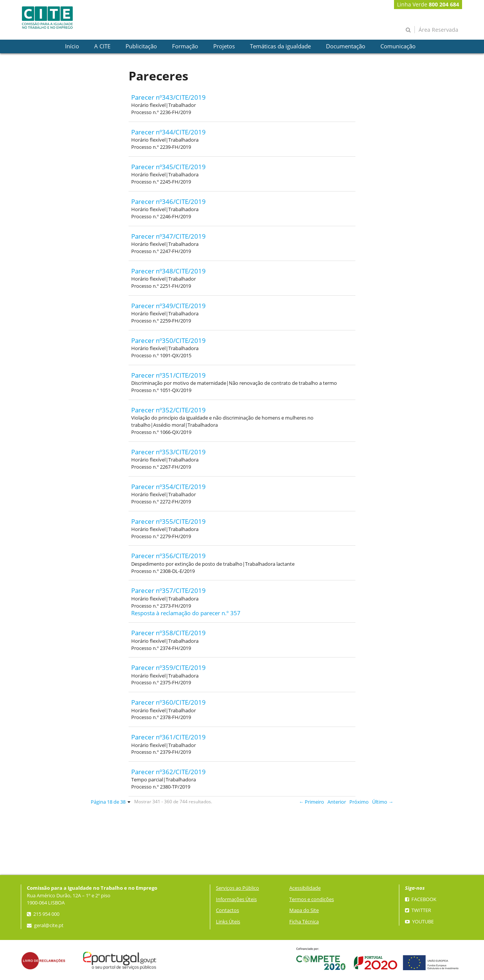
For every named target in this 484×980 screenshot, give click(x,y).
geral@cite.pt (45, 925)
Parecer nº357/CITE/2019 (168, 590)
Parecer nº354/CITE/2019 (168, 487)
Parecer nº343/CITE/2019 (168, 97)
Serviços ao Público (237, 888)
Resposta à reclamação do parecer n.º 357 (186, 613)
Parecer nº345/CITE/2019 (168, 167)
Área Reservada (438, 30)
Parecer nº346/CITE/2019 (168, 201)
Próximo (359, 802)
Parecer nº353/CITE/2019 (168, 452)
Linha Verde (428, 4)
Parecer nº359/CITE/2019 (168, 667)
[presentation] (72, 46)
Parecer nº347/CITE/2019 (168, 236)
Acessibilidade (305, 888)
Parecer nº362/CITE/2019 (168, 772)
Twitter (418, 910)
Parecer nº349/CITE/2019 (168, 306)
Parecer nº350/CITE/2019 (168, 340)
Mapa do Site (304, 910)
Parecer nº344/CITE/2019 (168, 132)
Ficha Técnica (304, 922)
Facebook (421, 899)
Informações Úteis (236, 899)
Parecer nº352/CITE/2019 (168, 410)
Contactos (227, 910)
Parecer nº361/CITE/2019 (168, 737)
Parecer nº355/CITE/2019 (168, 521)
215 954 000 (43, 914)
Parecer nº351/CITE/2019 (168, 375)
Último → (383, 802)
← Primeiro (312, 802)
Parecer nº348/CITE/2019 (168, 271)
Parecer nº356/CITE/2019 (168, 556)
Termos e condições (312, 899)
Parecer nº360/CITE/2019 (168, 702)
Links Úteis (228, 922)
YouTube (419, 922)
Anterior (337, 802)
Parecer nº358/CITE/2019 (168, 633)
